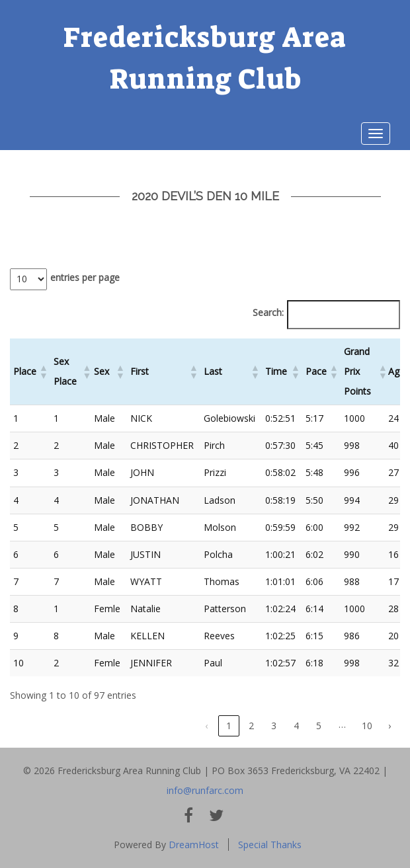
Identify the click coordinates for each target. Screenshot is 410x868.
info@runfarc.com (205, 790)
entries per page (85, 277)
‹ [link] (206, 726)
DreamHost (194, 845)
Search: (268, 312)
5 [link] (319, 726)
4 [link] (296, 726)
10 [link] (367, 726)
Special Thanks (270, 845)
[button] (43, 372)
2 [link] (251, 726)
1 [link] (229, 726)
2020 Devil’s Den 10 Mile (205, 196)
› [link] (389, 726)
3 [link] (274, 726)
